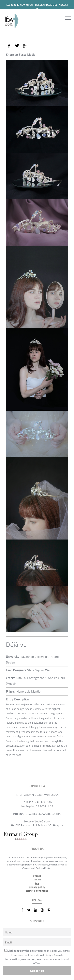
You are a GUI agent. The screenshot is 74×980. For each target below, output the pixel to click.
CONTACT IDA (37, 786)
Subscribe (37, 971)
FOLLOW (37, 901)
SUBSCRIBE (37, 921)
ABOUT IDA (37, 849)
